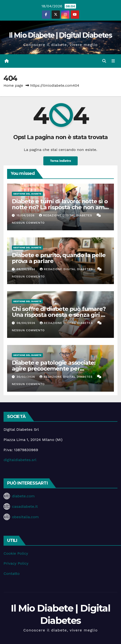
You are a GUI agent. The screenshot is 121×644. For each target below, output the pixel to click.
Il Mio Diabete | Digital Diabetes (60, 35)
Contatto (12, 574)
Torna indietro (60, 161)
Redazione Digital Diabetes (66, 215)
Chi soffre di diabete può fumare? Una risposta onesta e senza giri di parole (59, 315)
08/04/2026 (27, 269)
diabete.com (23, 496)
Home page (13, 86)
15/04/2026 (26, 215)
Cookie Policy (16, 553)
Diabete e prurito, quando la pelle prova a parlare (59, 258)
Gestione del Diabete (27, 194)
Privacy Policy (16, 563)
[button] (104, 61)
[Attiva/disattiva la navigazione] (113, 61)
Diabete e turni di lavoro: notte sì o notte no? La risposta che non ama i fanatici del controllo (60, 207)
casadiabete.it (25, 506)
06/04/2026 (27, 323)
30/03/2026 (26, 377)
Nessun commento (28, 223)
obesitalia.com (25, 517)
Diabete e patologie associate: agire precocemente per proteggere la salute (54, 369)
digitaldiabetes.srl (20, 460)
